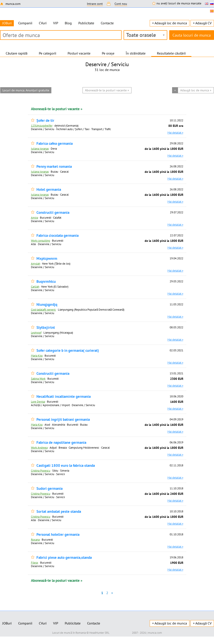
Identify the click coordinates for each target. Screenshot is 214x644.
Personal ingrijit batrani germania (63, 420)
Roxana (35, 540)
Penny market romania (54, 167)
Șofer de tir (45, 121)
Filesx (35, 563)
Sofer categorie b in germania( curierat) (68, 351)
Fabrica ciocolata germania (58, 236)
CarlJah (35, 287)
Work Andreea (39, 448)
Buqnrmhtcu (46, 282)
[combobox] (145, 35)
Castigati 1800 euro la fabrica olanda (66, 466)
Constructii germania (53, 213)
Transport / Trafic (101, 129)
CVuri (43, 23)
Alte (33, 244)
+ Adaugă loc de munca (170, 23)
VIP (56, 23)
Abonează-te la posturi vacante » (57, 109)
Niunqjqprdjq (47, 305)
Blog (68, 23)
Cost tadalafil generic (43, 310)
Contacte (107, 23)
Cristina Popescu (41, 471)
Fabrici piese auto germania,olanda (64, 558)
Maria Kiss (37, 356)
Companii (25, 23)
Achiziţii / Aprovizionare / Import (50, 405)
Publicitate (86, 23)
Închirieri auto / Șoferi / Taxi (73, 129)
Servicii (60, 474)
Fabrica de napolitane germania (61, 443)
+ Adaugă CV (202, 23)
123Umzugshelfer (42, 126)
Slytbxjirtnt (46, 328)
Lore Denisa (38, 402)
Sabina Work (38, 379)
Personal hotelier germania (58, 535)
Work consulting (40, 241)
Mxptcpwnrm (47, 259)
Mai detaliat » (175, 133)
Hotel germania (49, 190)
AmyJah (36, 264)
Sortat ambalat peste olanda (59, 512)
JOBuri (7, 623)
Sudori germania (49, 489)
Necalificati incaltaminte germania (64, 397)
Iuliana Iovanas (40, 149)
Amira (34, 218)
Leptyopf (36, 333)
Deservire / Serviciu (43, 129)
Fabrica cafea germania (55, 144)
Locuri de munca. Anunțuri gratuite (26, 90)
